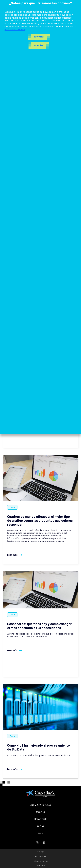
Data (12, 507)
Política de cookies (15, 30)
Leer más (15, 555)
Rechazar (39, 37)
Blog (40, 833)
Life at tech (40, 819)
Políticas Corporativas (41, 861)
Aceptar (39, 45)
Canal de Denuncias (41, 805)
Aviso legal (41, 852)
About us (41, 812)
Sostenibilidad (41, 866)
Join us (41, 826)
